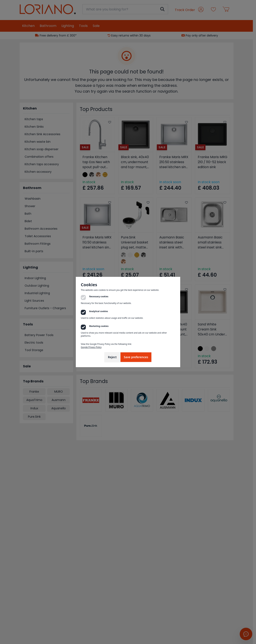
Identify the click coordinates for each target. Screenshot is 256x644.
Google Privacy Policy (91, 347)
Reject (112, 357)
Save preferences (136, 357)
